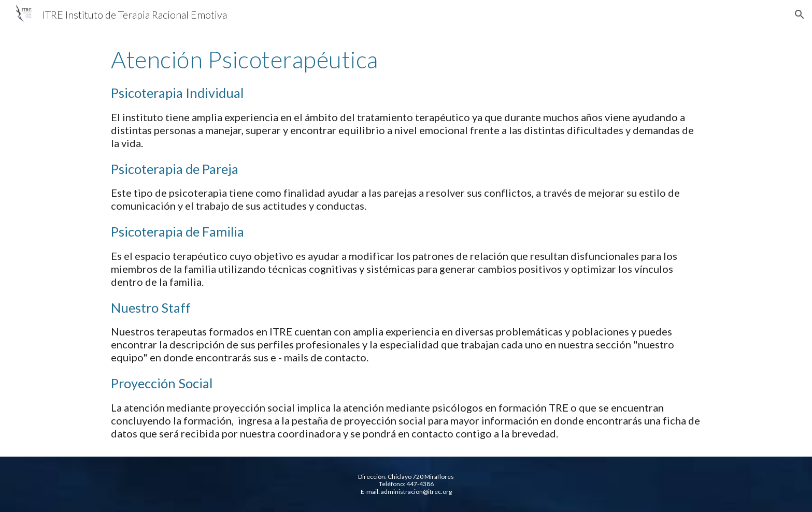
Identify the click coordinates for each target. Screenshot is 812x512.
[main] (406, 243)
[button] (800, 14)
